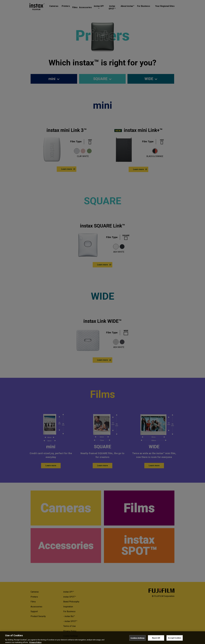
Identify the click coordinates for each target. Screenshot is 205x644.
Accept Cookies (175, 640)
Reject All (156, 640)
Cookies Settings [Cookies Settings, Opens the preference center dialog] (137, 640)
